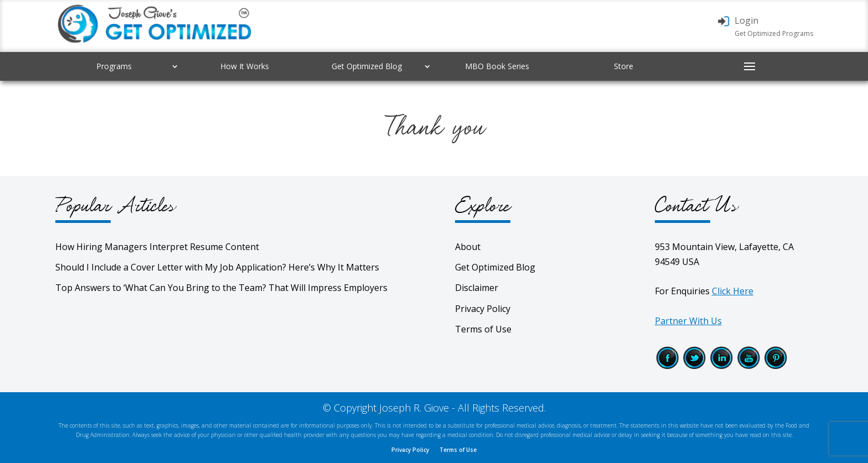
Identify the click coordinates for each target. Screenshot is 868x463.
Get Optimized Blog (367, 66)
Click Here (733, 291)
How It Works (245, 66)
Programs (114, 66)
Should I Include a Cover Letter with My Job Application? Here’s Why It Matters (217, 267)
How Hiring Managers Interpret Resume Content (157, 247)
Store (624, 66)
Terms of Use (483, 329)
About (468, 247)
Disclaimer (477, 288)
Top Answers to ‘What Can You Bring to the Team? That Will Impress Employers (221, 288)
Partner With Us (688, 321)
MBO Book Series (497, 66)
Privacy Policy (483, 309)
